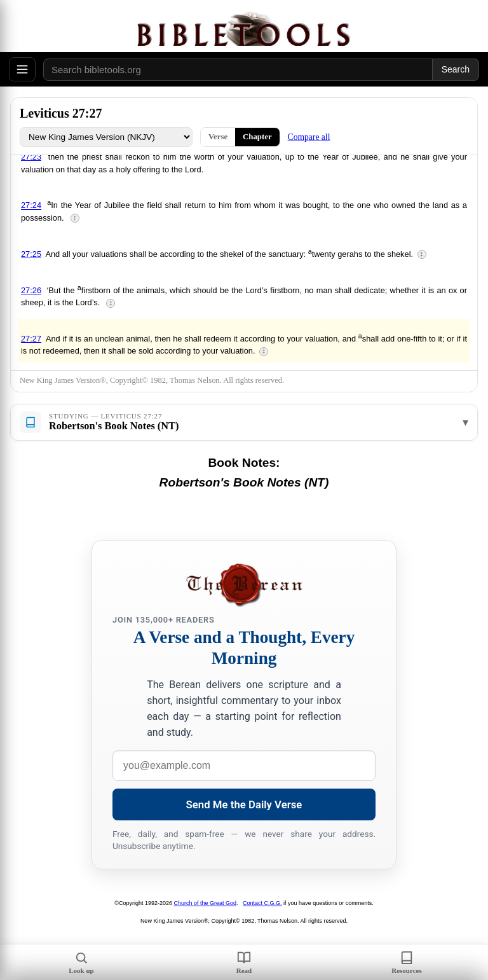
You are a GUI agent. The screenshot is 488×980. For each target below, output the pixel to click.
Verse (218, 137)
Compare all (309, 137)
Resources (406, 963)
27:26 (31, 290)
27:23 (31, 157)
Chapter (257, 137)
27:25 (31, 254)
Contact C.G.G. (262, 903)
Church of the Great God (206, 903)
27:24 (31, 206)
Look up (81, 963)
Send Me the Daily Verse (244, 804)
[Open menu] (22, 69)
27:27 (31, 339)
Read (244, 963)
